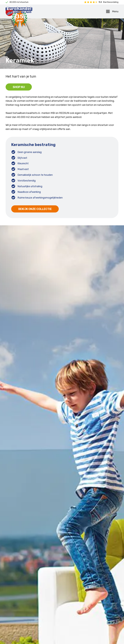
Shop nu (19, 87)
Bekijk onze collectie (35, 209)
